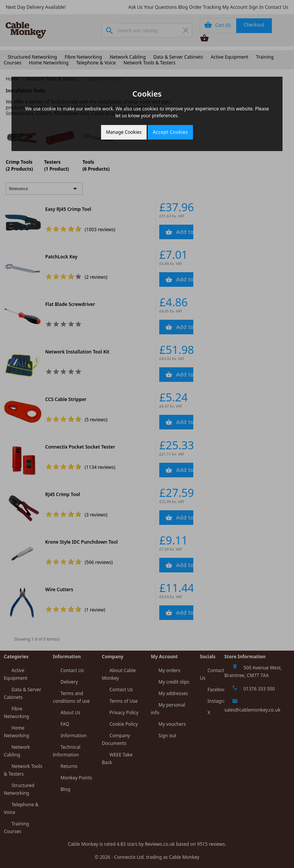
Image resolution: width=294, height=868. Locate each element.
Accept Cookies (170, 132)
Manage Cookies (124, 132)
